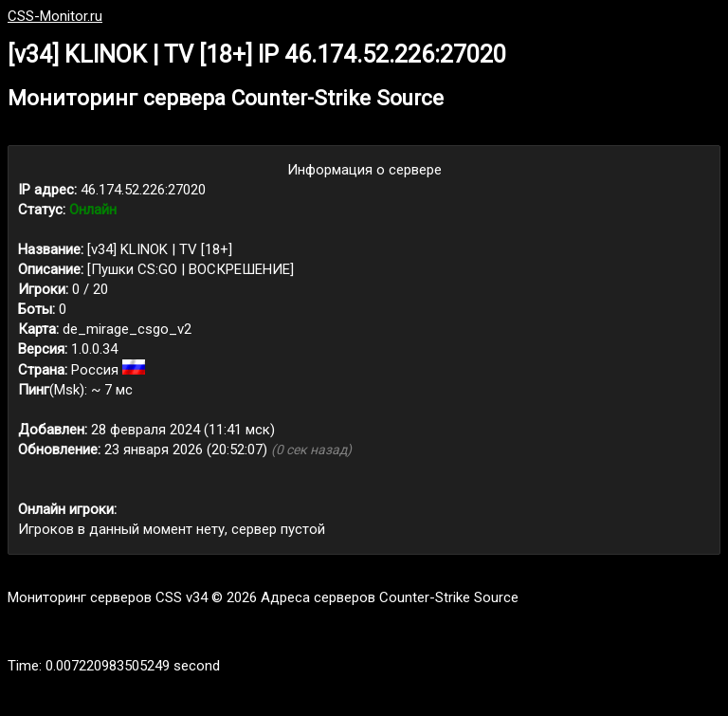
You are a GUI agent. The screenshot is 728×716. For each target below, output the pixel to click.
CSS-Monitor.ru (55, 16)
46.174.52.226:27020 (143, 190)
